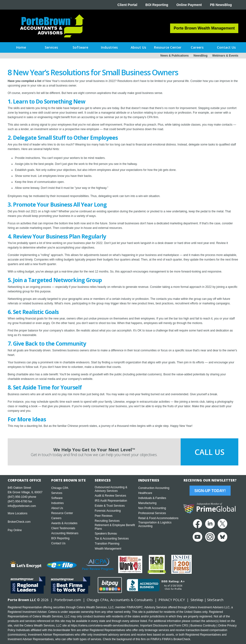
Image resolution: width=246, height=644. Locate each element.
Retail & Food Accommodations (158, 518)
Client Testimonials (63, 528)
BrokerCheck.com (19, 522)
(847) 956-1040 (18, 497)
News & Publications (174, 56)
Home (21, 47)
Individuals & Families (152, 498)
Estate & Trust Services (110, 506)
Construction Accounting (154, 488)
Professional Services (152, 513)
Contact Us (58, 543)
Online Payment (189, 5)
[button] (51, 47)
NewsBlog (201, 56)
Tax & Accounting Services (112, 539)
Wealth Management (108, 549)
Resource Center (62, 513)
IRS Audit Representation (111, 501)
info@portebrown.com (22, 506)
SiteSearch (215, 600)
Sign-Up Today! (210, 491)
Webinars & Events (225, 56)
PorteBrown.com (68, 600)
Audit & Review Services (110, 496)
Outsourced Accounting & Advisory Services (111, 489)
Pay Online (15, 530)
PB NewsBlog (221, 5)
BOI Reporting (157, 5)
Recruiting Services (107, 521)
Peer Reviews (104, 516)
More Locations (18, 513)
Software (57, 498)
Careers (56, 518)
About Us (57, 508)
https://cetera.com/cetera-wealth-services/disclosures (105, 626)
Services (57, 493)
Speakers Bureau (106, 534)
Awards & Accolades (64, 523)
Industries (57, 503)
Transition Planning (107, 544)
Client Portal (127, 5)
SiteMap (197, 600)
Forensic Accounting (108, 511)
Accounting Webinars (65, 533)
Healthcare (145, 493)
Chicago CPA (60, 488)
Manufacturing (147, 503)
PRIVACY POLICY (172, 600)
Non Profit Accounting (152, 508)
